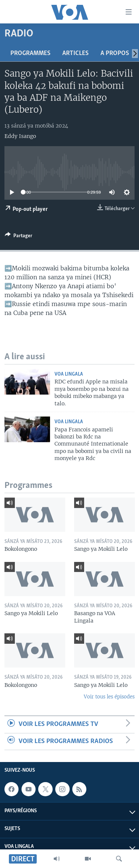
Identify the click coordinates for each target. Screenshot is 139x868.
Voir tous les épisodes (109, 697)
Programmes (30, 53)
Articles (75, 53)
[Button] (19, 237)
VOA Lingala (69, 374)
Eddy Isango (20, 136)
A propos (115, 53)
